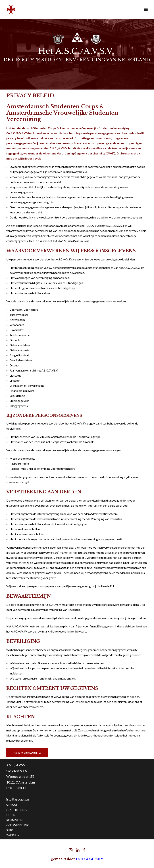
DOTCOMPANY (90, 859)
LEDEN (11, 815)
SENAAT (12, 805)
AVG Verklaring (27, 753)
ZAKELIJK (13, 835)
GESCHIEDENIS (17, 810)
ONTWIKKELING (18, 825)
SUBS (10, 830)
